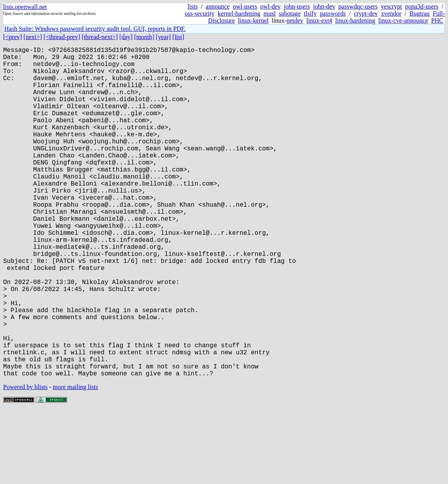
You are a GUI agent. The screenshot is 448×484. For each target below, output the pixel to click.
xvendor (391, 13)
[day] (126, 37)
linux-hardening (355, 21)
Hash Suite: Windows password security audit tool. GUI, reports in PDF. (95, 29)
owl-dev (271, 6)
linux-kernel (253, 21)
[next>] (33, 37)
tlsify (310, 13)
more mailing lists (75, 460)
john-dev (324, 6)
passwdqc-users (358, 6)
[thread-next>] (100, 37)
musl (270, 13)
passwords (333, 13)
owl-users (245, 6)
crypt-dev (366, 13)
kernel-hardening (239, 13)
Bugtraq (419, 13)
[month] (144, 37)
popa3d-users (422, 6)
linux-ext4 (319, 21)
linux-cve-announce (403, 21)
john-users (297, 6)
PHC (437, 21)
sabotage (290, 13)
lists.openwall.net (25, 7)
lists (193, 6)
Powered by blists (25, 460)
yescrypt (391, 6)
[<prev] (13, 37)
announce (218, 6)
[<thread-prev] (62, 37)
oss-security (199, 13)
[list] (178, 37)
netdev (295, 21)
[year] (163, 37)
